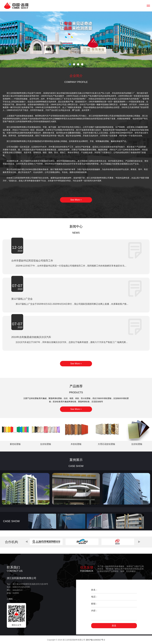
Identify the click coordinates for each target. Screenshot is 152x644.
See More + (76, 200)
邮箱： (94, 604)
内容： (94, 611)
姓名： (94, 590)
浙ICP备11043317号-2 (95, 640)
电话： (94, 597)
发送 (114, 626)
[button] (27, 542)
